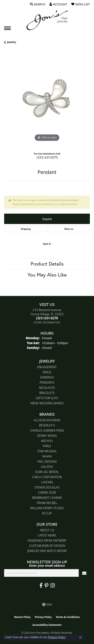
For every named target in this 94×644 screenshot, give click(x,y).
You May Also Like (47, 275)
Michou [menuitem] (47, 441)
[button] (38, 4)
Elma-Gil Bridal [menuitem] (47, 472)
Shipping (26, 229)
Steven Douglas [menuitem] (47, 487)
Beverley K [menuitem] (47, 425)
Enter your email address (47, 566)
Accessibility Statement (47, 625)
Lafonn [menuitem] (47, 482)
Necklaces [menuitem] (47, 388)
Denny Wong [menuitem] (47, 436)
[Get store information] (47, 323)
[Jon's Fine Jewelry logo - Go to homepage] (47, 20)
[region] (47, 100)
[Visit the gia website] (47, 604)
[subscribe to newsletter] (84, 573)
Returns (69, 229)
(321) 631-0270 (47, 157)
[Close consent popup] (80, 637)
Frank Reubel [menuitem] (47, 503)
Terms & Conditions (68, 617)
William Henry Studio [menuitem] (47, 508)
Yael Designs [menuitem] (47, 461)
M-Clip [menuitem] (47, 513)
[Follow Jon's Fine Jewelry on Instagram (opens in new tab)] (53, 585)
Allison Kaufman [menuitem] (47, 420)
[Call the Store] (47, 318)
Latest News (47, 535)
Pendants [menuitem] (47, 382)
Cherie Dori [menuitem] (47, 493)
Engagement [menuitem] (47, 367)
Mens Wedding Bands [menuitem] (47, 403)
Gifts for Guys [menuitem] (47, 398)
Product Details (47, 264)
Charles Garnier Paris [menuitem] (47, 430)
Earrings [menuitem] (47, 377)
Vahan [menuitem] (47, 456)
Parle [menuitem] (47, 446)
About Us (47, 530)
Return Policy (23, 617)
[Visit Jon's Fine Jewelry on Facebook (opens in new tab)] (41, 585)
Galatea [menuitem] (47, 467)
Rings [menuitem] (47, 372)
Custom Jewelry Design (47, 546)
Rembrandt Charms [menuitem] (47, 498)
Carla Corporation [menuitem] (47, 477)
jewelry (12, 42)
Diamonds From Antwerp (47, 540)
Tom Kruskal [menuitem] (47, 451)
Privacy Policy (43, 617)
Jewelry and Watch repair (47, 551)
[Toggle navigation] (7, 28)
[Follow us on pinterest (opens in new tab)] (46, 585)
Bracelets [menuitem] (47, 393)
